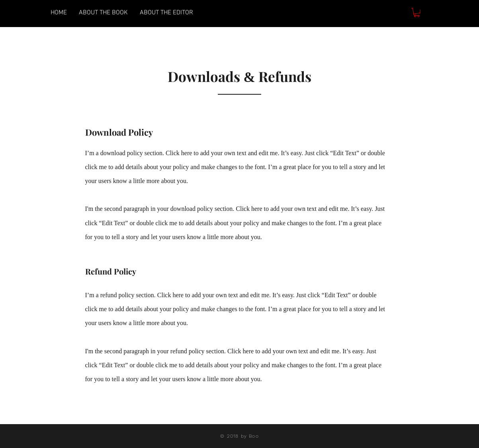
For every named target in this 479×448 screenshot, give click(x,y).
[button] (417, 13)
